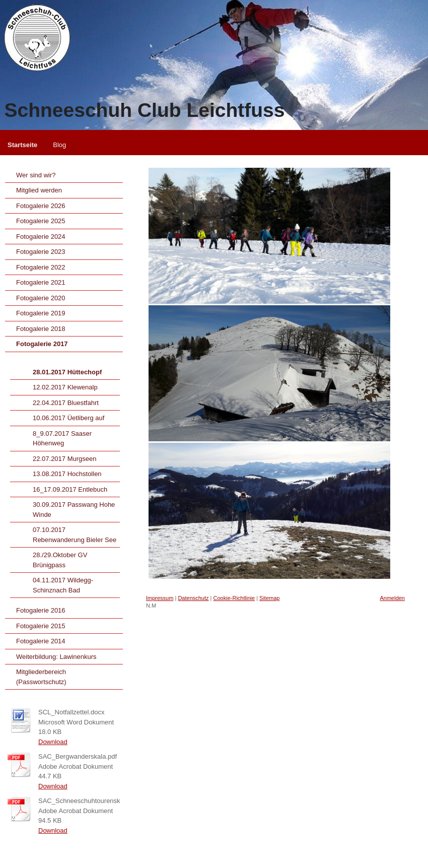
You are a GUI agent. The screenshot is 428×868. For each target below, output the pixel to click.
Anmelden (392, 598)
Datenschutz (193, 598)
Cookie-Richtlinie (234, 598)
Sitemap (269, 598)
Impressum (160, 598)
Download (53, 742)
